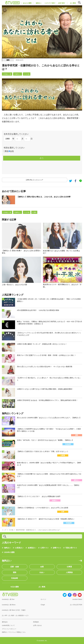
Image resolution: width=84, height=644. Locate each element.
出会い (42, 572)
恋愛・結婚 (15, 567)
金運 (42, 567)
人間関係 (69, 572)
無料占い (8, 548)
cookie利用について (8, 625)
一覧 (80, 561)
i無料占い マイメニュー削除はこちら (14, 632)
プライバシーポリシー (9, 629)
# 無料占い (18, 74)
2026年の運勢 (9, 552)
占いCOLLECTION (76, 605)
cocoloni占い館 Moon (9, 605)
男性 (7, 151)
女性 (12, 151)
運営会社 (5, 622)
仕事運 (69, 567)
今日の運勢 (15, 587)
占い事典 (42, 587)
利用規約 (36, 622)
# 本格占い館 (7, 74)
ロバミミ (43, 599)
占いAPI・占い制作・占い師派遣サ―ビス (15, 616)
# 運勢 (34, 212)
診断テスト (57, 548)
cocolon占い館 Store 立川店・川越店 (14, 610)
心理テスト (45, 548)
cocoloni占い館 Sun (8, 599)
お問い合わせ (37, 625)
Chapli (43, 605)
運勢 (8, 60)
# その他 (27, 74)
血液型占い (32, 548)
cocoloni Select (77, 599)
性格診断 (15, 578)
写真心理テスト (71, 548)
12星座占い (19, 548)
